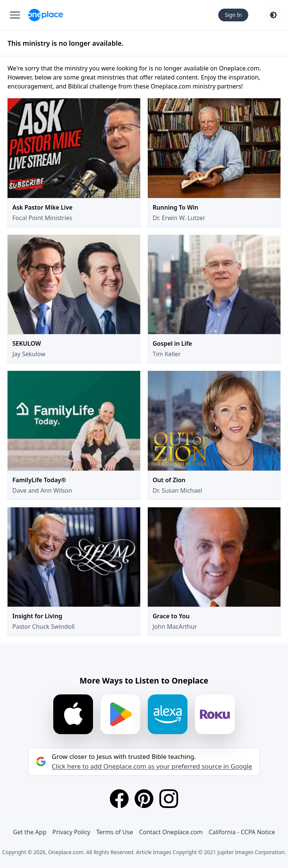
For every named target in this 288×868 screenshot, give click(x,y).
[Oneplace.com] (46, 15)
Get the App (29, 832)
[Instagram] (169, 799)
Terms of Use (115, 832)
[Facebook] (119, 799)
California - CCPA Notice (242, 832)
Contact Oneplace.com (171, 832)
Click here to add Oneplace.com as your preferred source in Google (152, 766)
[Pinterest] (144, 799)
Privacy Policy (71, 832)
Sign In (233, 15)
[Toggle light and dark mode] (273, 15)
